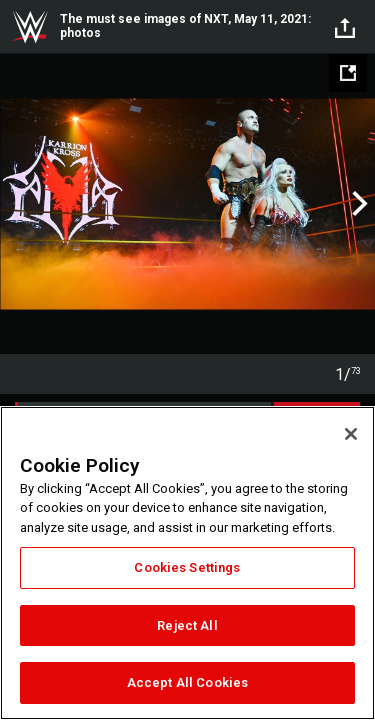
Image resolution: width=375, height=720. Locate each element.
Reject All (187, 625)
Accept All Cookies (187, 682)
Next (357, 204)
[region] (187, 563)
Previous (17, 204)
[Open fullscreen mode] (348, 73)
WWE (30, 27)
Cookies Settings (187, 567)
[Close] (351, 434)
